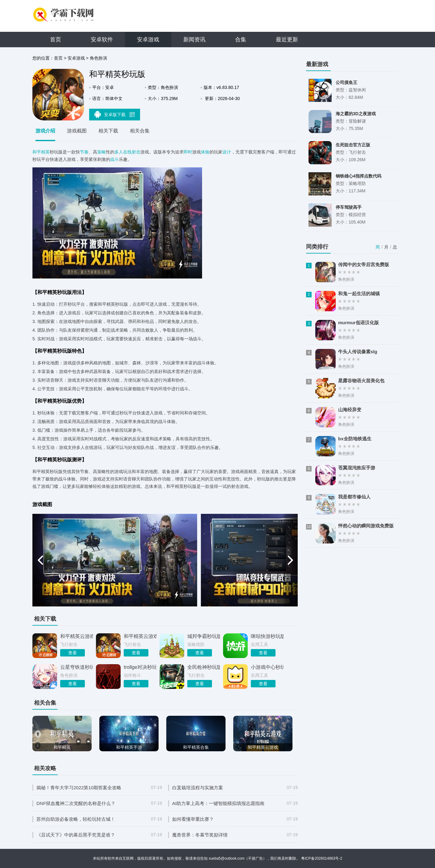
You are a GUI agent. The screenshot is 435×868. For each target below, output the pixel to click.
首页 (56, 40)
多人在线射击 (127, 152)
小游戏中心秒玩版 (267, 667)
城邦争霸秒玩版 (204, 636)
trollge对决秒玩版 (140, 667)
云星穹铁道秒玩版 (77, 667)
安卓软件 (102, 40)
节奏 (84, 152)
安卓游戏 (148, 40)
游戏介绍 (45, 131)
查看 (72, 653)
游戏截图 (77, 131)
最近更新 (287, 40)
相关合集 (140, 131)
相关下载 (108, 131)
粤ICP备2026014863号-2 (322, 858)
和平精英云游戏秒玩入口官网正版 (77, 636)
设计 (227, 152)
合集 (241, 40)
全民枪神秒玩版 (204, 667)
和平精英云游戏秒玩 (140, 636)
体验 (205, 152)
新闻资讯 (194, 40)
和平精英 (41, 152)
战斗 (114, 159)
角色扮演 (98, 58)
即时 (188, 152)
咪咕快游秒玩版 (267, 636)
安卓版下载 (115, 114)
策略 (101, 152)
